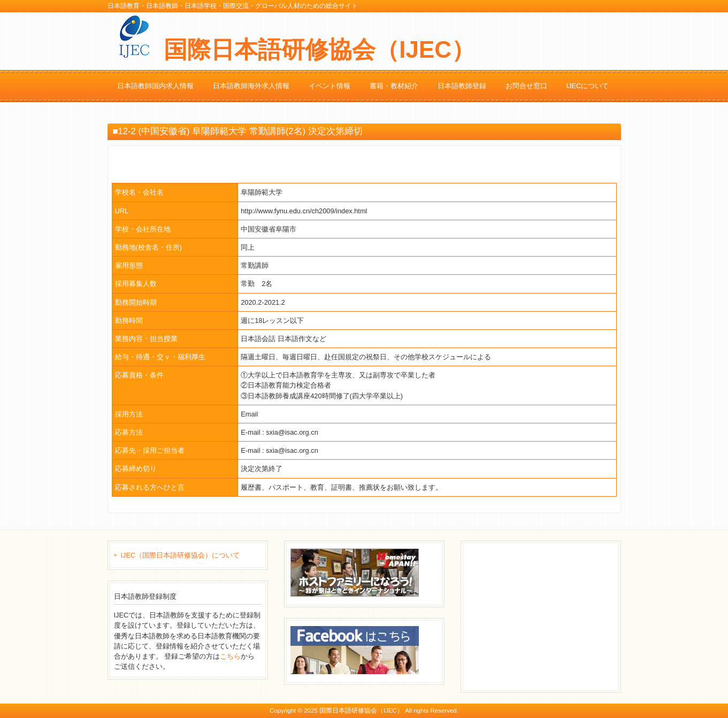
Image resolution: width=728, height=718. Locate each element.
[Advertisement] (547, 615)
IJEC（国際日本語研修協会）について (181, 555)
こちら (230, 656)
